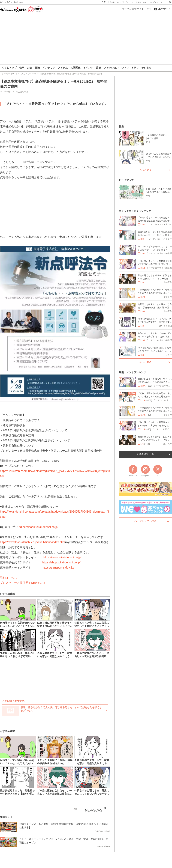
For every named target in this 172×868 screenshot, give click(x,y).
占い (145, 2)
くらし (112, 2)
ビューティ (129, 2)
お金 (30, 68)
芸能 (98, 68)
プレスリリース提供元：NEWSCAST (24, 583)
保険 (37, 68)
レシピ (120, 2)
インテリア (49, 68)
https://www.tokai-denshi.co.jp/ (62, 557)
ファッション (111, 68)
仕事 (22, 68)
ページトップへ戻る (145, 521)
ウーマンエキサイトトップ (137, 9)
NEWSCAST (22, 92)
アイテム (63, 68)
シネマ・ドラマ (130, 68)
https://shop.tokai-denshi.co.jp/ (61, 562)
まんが (138, 2)
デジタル (146, 68)
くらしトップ (9, 68)
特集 (121, 126)
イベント (88, 68)
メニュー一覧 (166, 2)
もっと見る (145, 170)
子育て (105, 2)
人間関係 (76, 68)
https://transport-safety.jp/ (58, 568)
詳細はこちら (8, 578)
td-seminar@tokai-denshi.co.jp (38, 527)
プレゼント (154, 2)
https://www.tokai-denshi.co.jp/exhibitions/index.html (32, 542)
